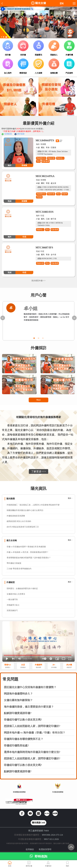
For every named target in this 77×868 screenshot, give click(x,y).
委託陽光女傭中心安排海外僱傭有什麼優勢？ (30, 687)
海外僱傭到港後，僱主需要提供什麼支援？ (29, 707)
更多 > (70, 498)
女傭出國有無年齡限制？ (18, 700)
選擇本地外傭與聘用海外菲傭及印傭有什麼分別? (32, 752)
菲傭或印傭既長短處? (16, 745)
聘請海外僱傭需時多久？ (18, 694)
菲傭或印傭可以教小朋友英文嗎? (23, 720)
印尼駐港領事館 (58, 792)
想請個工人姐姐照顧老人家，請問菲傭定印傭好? (32, 726)
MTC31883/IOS (45, 212)
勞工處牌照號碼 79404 (38, 831)
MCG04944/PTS (45, 140)
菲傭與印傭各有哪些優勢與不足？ (24, 739)
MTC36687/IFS (44, 247)
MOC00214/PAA (45, 176)
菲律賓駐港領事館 (19, 792)
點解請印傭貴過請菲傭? (18, 713)
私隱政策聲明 (45, 849)
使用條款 (30, 849)
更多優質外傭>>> (38, 281)
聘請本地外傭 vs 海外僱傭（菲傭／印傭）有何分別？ (35, 733)
